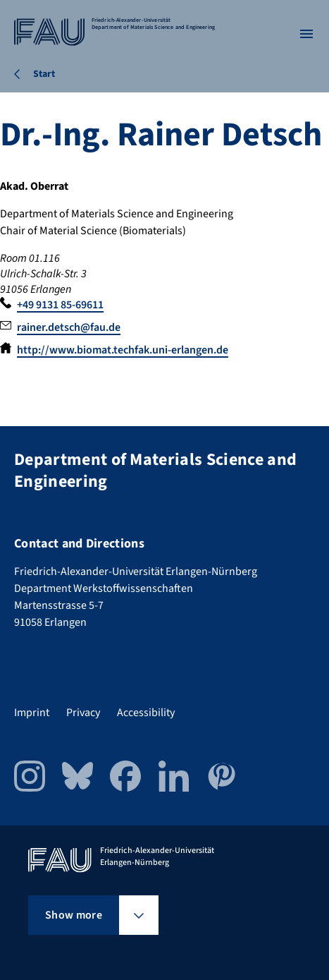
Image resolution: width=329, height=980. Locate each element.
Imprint (32, 713)
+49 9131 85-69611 (60, 305)
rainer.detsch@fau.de (69, 327)
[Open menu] (306, 34)
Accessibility (146, 713)
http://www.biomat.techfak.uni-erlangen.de (123, 350)
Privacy (83, 713)
